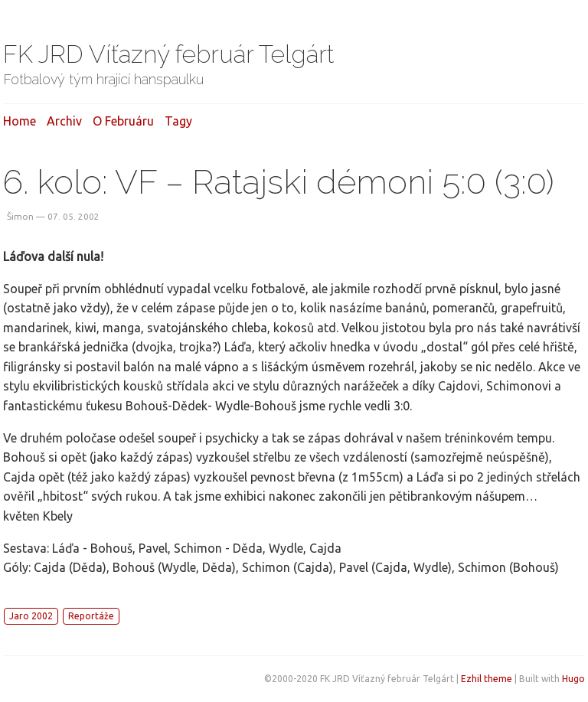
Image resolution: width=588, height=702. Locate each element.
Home (20, 121)
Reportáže (91, 616)
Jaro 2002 (31, 616)
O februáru (123, 121)
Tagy (178, 121)
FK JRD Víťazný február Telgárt (169, 54)
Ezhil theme (487, 679)
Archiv (64, 121)
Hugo (573, 679)
